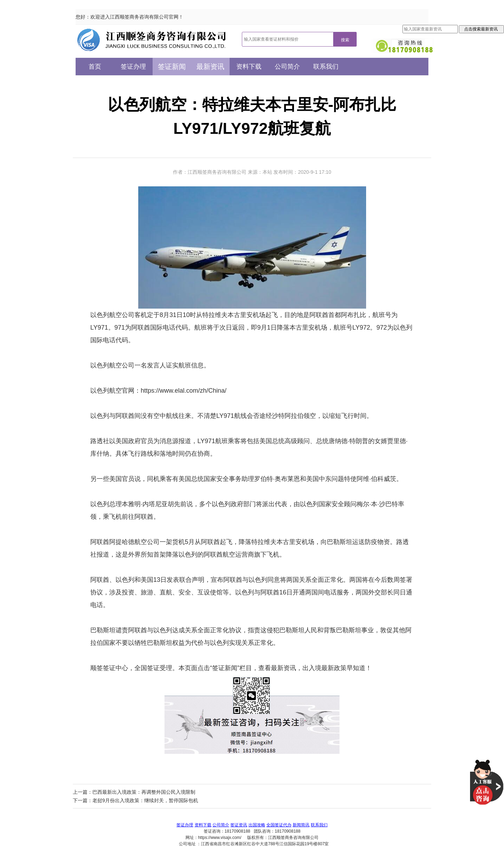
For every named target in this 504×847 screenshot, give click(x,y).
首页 (95, 67)
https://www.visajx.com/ (220, 838)
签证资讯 (239, 825)
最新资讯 (210, 67)
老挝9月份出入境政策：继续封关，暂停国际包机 (145, 800)
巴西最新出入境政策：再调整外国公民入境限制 (144, 792)
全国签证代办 (279, 825)
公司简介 (287, 67)
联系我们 (326, 67)
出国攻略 (257, 825)
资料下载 (249, 67)
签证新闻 (172, 67)
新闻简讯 (301, 825)
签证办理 (133, 67)
